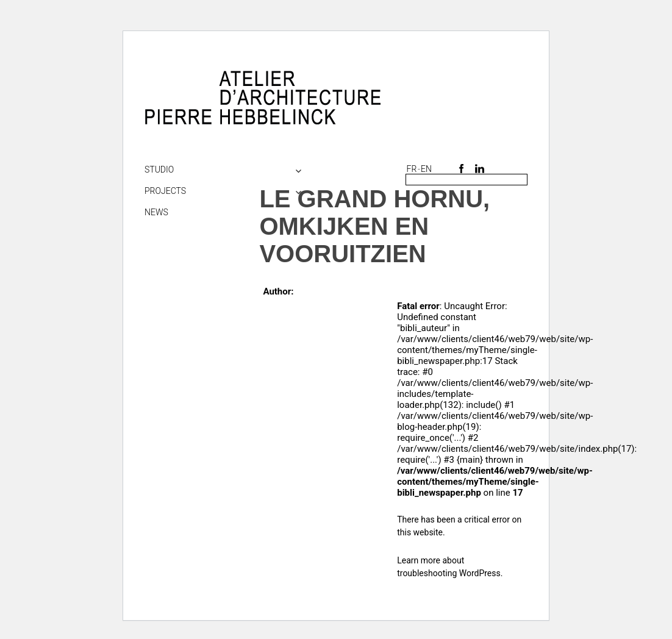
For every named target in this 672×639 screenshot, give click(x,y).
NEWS (156, 212)
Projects (165, 191)
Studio (159, 170)
